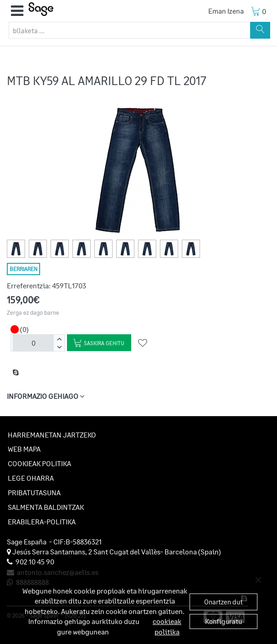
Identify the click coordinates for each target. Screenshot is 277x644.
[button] (17, 11)
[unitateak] (33, 343)
